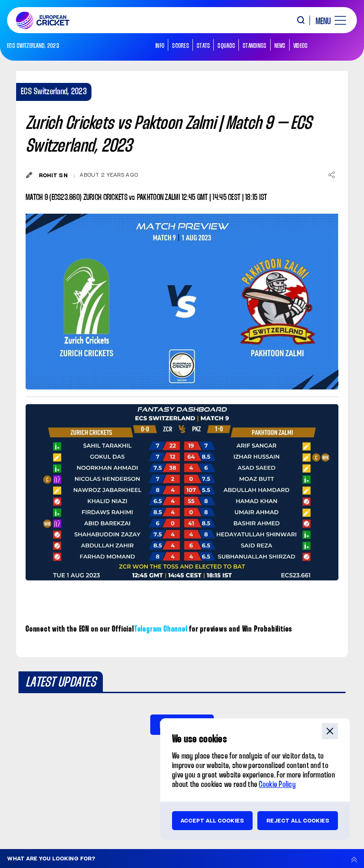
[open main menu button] (327, 20)
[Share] (331, 175)
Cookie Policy (277, 785)
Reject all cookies (298, 821)
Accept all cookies (212, 821)
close (330, 731)
